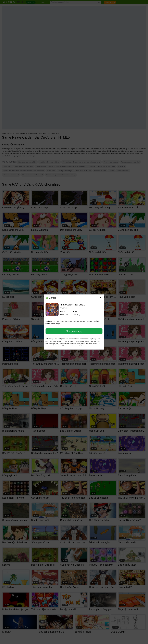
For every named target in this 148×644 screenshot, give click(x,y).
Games (51, 298)
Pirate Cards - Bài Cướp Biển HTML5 (79, 305)
